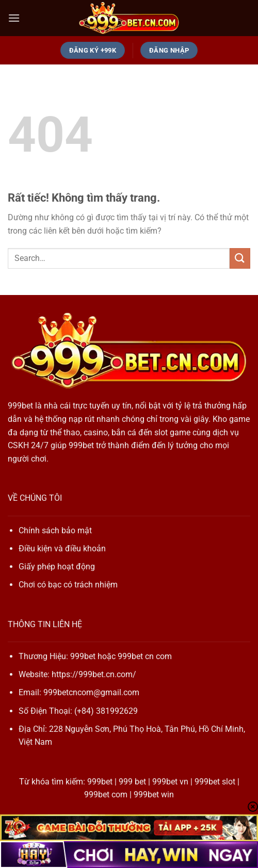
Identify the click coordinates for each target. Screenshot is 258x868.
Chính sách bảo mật (55, 530)
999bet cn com (145, 656)
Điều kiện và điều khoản (62, 548)
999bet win (154, 795)
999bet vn (170, 782)
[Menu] (14, 18)
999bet (20, 406)
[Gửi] (240, 258)
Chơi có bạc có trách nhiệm (68, 585)
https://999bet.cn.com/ (94, 674)
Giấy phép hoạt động (57, 567)
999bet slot (215, 782)
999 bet (132, 782)
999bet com (106, 795)
